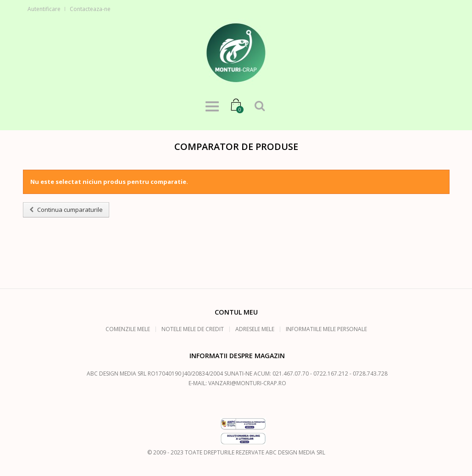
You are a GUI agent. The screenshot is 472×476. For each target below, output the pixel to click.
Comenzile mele (128, 329)
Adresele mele (255, 329)
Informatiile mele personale (326, 329)
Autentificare (44, 9)
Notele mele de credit (193, 329)
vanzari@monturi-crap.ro (247, 383)
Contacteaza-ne (90, 9)
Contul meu (236, 312)
